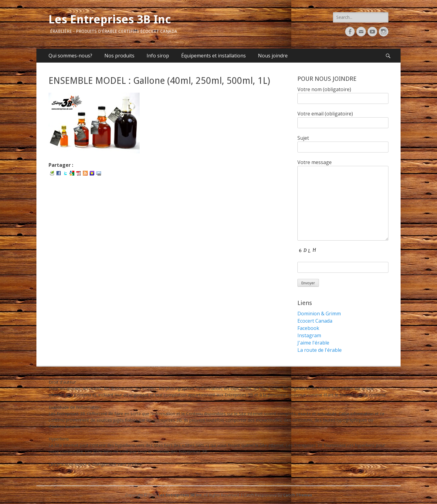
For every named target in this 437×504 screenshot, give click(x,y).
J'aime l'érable (313, 343)
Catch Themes (298, 495)
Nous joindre (273, 56)
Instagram (309, 335)
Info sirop (158, 56)
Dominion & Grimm (319, 314)
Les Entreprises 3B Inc (110, 19)
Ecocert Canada (315, 321)
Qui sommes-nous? (70, 56)
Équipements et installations (213, 56)
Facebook (308, 328)
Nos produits (119, 56)
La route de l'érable (320, 350)
